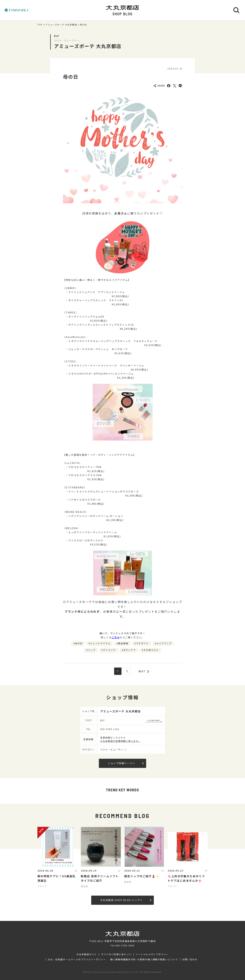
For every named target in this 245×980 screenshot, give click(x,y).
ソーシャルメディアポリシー (152, 954)
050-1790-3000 (125, 945)
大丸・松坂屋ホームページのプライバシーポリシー (77, 959)
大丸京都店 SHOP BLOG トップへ (126, 900)
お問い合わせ (190, 959)
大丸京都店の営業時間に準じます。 (120, 741)
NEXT (144, 671)
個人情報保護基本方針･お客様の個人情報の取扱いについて (144, 959)
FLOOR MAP (154, 720)
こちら (116, 637)
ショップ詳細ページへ (126, 763)
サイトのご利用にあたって (116, 954)
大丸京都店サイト (87, 954)
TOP (40, 25)
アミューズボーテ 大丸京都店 (61, 25)
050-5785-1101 (110, 729)
